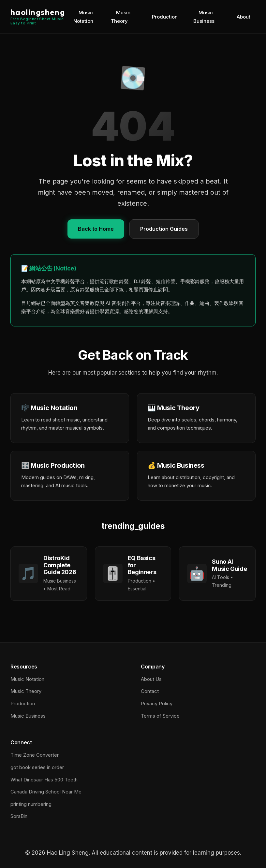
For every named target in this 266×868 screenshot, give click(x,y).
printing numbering (31, 804)
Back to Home (96, 229)
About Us (151, 679)
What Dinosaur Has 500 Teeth (44, 780)
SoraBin (19, 816)
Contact (150, 691)
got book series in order (37, 767)
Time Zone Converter (35, 755)
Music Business (204, 17)
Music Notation (83, 17)
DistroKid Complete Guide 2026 (60, 565)
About (244, 17)
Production (165, 17)
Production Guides (164, 229)
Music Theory (121, 17)
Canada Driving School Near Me (46, 792)
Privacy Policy (157, 703)
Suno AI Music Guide (229, 565)
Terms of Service (160, 716)
